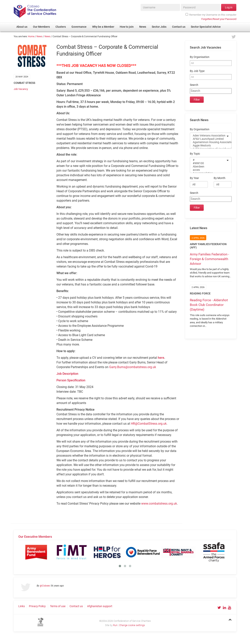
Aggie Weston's (208, 146)
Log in (229, 7)
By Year (194, 178)
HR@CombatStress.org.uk (149, 424)
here (161, 358)
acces (208, 170)
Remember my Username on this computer (211, 15)
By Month (220, 178)
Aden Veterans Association (208, 136)
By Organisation (200, 57)
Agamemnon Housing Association (208, 142)
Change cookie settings (132, 625)
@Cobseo (45, 586)
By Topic (195, 154)
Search (194, 85)
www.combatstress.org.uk (159, 504)
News (39, 36)
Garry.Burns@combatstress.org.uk (133, 367)
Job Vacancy (21, 89)
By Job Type (197, 71)
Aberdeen (208, 167)
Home (31, 36)
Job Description (67, 374)
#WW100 (208, 163)
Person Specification (71, 380)
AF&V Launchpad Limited (208, 139)
